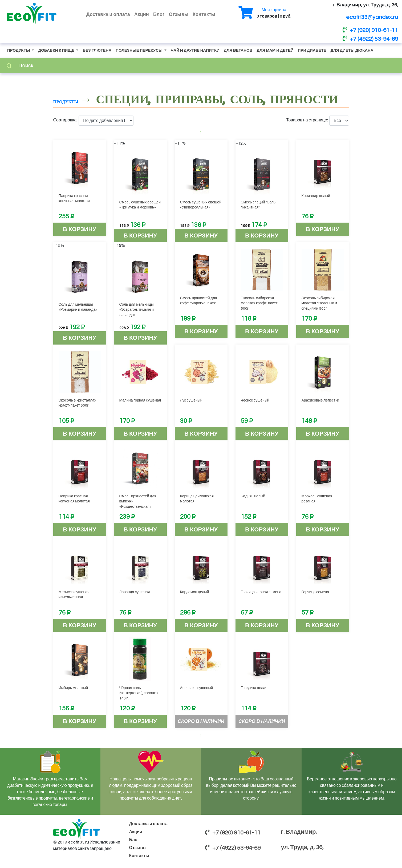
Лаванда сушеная (135, 592)
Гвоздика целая (254, 688)
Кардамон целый (195, 592)
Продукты (19, 50)
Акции (142, 15)
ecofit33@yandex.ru (372, 17)
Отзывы (179, 15)
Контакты (204, 15)
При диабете (312, 50)
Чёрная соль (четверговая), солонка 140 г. (139, 693)
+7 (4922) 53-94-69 (370, 39)
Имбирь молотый (73, 688)
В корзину (80, 229)
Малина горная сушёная (140, 400)
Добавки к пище (57, 50)
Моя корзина (274, 10)
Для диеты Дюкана (352, 50)
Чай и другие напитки (195, 50)
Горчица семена (315, 592)
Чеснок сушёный (255, 400)
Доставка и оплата (108, 15)
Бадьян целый (253, 496)
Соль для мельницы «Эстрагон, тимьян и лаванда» (137, 310)
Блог (159, 15)
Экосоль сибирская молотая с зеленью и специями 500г (319, 303)
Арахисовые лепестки (320, 400)
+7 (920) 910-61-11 (370, 30)
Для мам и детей (275, 50)
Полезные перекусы (139, 50)
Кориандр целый (316, 196)
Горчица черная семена (261, 592)
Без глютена (97, 50)
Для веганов (238, 50)
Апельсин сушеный (197, 688)
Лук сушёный (191, 400)
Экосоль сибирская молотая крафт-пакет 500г (259, 303)
